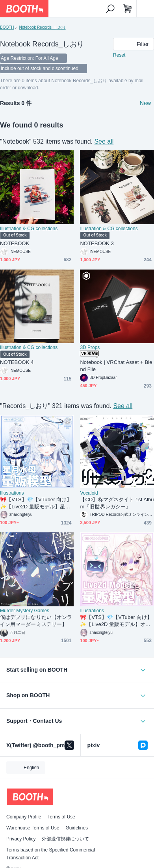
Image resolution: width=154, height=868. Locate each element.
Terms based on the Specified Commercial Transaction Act (51, 854)
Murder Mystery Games (25, 611)
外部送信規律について (65, 839)
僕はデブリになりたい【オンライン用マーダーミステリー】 (36, 621)
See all (104, 141)
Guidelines (77, 828)
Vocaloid (89, 493)
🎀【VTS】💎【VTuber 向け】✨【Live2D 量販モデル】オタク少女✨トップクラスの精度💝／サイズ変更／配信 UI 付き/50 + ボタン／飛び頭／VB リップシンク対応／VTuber (116, 621)
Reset (119, 55)
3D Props (90, 347)
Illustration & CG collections (29, 229)
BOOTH (7, 27)
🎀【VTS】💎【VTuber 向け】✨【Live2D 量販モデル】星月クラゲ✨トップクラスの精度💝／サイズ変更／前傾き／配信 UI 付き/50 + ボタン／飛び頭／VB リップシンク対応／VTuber (37, 503)
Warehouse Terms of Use (33, 828)
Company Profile (24, 817)
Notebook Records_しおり (42, 27)
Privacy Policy (21, 839)
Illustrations (12, 493)
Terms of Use (61, 817)
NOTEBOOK (15, 243)
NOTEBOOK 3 (97, 243)
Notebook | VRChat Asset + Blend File (116, 366)
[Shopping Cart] (128, 9)
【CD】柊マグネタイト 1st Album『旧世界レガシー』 (117, 503)
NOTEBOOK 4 (17, 362)
